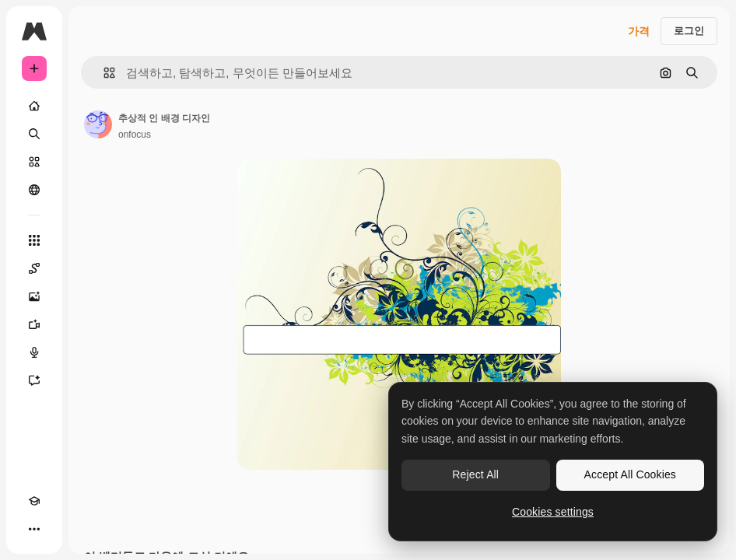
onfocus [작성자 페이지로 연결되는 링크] (135, 135)
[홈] (34, 106)
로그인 (689, 31)
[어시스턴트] (34, 380)
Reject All (475, 474)
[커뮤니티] (34, 190)
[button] (103, 73)
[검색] (34, 134)
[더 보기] (34, 529)
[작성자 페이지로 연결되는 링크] (98, 124)
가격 (639, 31)
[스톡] (34, 162)
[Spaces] (34, 268)
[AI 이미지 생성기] (34, 296)
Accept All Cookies (630, 474)
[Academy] (34, 501)
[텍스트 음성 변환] (34, 352)
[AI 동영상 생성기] (34, 324)
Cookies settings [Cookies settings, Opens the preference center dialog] (553, 512)
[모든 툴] (34, 240)
